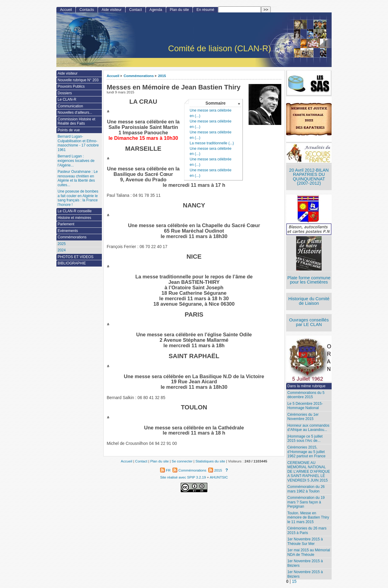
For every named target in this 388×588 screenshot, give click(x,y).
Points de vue (69, 130)
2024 (62, 250)
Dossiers (65, 93)
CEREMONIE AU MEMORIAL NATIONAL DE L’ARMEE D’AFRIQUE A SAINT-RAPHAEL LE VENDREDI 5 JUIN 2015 (309, 472)
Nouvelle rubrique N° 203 (78, 80)
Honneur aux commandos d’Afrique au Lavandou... (308, 428)
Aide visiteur (112, 10)
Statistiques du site (210, 461)
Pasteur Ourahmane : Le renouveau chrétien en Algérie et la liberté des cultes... (78, 178)
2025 (62, 244)
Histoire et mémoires (74, 218)
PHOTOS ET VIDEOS (76, 257)
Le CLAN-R (67, 99)
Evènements (68, 231)
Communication (70, 106)
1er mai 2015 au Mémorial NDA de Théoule (309, 552)
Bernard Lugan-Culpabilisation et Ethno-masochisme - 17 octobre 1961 (78, 143)
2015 (162, 76)
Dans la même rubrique (306, 386)
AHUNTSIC (219, 477)
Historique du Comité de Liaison (309, 301)
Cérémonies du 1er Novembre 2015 (303, 417)
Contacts (87, 10)
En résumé (205, 10)
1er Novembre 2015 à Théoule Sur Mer (305, 541)
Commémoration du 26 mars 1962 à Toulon (306, 489)
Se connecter (182, 461)
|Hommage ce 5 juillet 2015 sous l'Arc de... (305, 439)
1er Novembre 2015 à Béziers (305, 563)
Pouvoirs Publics (71, 86)
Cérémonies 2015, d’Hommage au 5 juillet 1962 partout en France (306, 452)
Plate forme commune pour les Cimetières (309, 280)
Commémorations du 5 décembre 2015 (306, 395)
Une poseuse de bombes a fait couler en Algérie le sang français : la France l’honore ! (78, 198)
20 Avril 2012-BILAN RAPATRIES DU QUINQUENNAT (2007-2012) (309, 177)
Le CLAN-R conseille (75, 211)
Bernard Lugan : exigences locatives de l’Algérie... (76, 161)
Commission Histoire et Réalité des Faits (76, 121)
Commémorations (139, 76)
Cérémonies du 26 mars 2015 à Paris (307, 531)
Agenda (156, 10)
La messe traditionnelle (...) (212, 143)
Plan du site (179, 10)
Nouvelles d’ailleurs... (75, 113)
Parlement (66, 224)
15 (294, 581)
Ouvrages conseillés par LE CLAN (309, 322)
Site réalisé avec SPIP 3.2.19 (183, 477)
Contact (135, 10)
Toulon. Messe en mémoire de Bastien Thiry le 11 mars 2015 (308, 517)
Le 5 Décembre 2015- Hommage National (305, 406)
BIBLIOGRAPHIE (72, 263)
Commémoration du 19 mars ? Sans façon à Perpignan (306, 502)
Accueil (113, 76)
